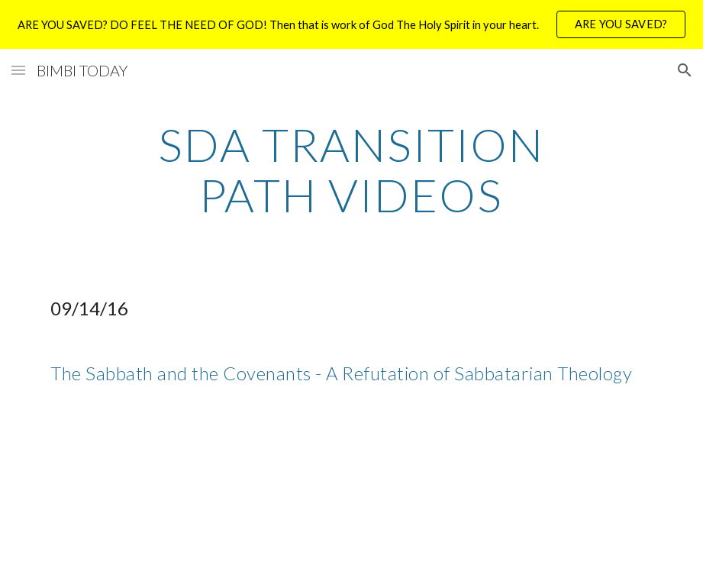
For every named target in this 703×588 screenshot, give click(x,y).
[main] (351, 170)
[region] (351, 24)
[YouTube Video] (168, 500)
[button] (18, 70)
